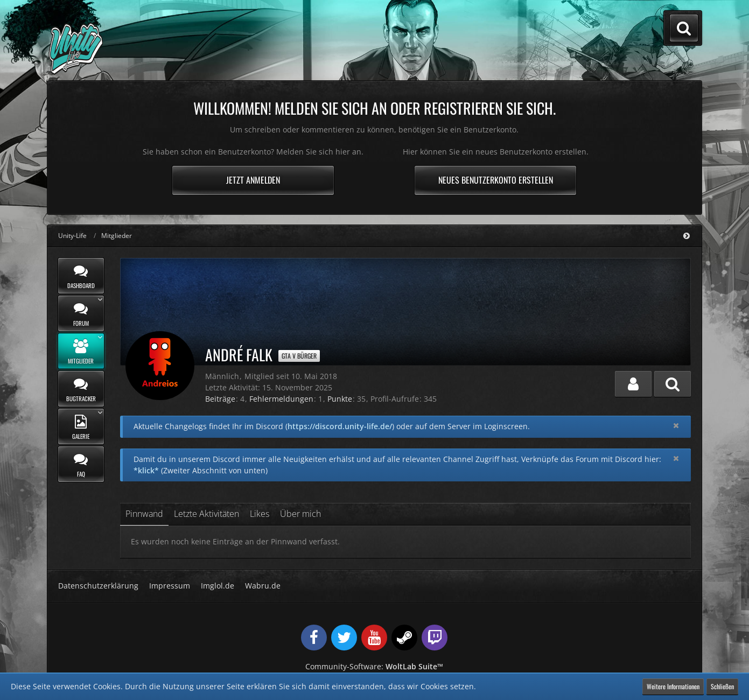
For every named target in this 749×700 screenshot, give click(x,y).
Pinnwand (144, 514)
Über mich (300, 514)
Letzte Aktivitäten (206, 514)
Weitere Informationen (673, 686)
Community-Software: (374, 666)
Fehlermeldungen (281, 399)
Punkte (340, 399)
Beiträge (220, 399)
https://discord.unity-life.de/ (340, 426)
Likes (260, 514)
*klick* (146, 470)
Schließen (722, 686)
